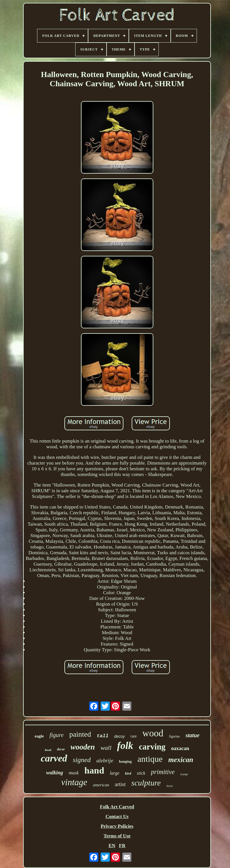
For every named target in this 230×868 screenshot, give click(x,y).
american (101, 785)
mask (74, 773)
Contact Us (117, 816)
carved (54, 758)
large (114, 773)
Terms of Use (117, 836)
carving (152, 747)
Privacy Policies (117, 826)
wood (153, 733)
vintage (74, 782)
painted (80, 734)
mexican (181, 760)
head (48, 750)
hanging (125, 761)
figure (57, 735)
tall (103, 736)
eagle (39, 736)
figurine (174, 736)
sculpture (146, 783)
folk (125, 746)
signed (82, 760)
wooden (83, 747)
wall (106, 748)
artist (120, 784)
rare (134, 736)
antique (150, 759)
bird (128, 773)
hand (94, 770)
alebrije (105, 760)
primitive (163, 772)
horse (170, 786)
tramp (184, 774)
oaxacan (180, 748)
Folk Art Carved (117, 807)
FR (122, 846)
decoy (119, 736)
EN (112, 846)
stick (141, 773)
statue (193, 735)
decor (61, 749)
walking (55, 773)
